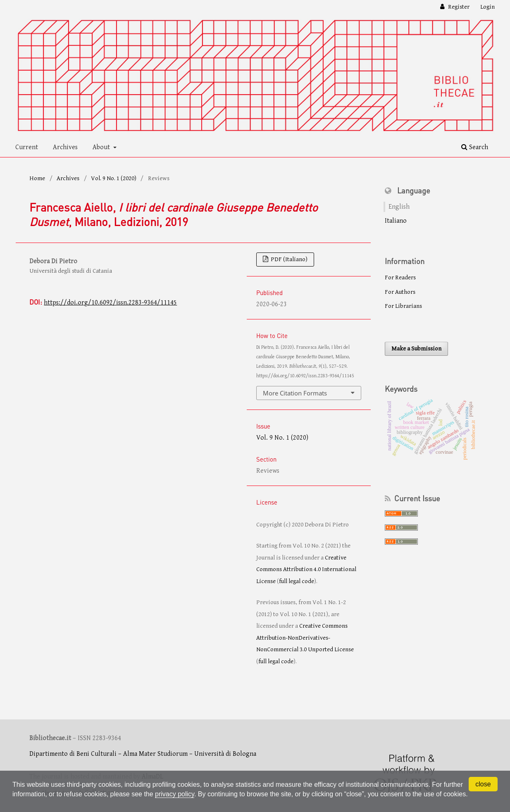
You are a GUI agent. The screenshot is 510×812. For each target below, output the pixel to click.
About (102, 147)
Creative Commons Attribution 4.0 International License (306, 569)
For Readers (400, 277)
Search (475, 147)
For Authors (400, 292)
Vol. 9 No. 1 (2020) (114, 178)
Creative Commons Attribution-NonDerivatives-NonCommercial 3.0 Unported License (305, 638)
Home (37, 178)
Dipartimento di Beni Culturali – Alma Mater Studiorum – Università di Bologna (143, 754)
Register (458, 7)
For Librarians (403, 306)
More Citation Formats (295, 393)
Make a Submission (416, 349)
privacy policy (175, 794)
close (483, 784)
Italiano (396, 221)
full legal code (297, 581)
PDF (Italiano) (288, 259)
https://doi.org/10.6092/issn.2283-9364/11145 (110, 303)
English (399, 207)
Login (487, 7)
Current (27, 147)
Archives (65, 147)
